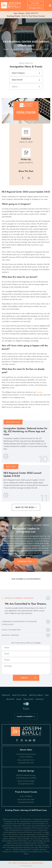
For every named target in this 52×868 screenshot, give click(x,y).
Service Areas (36, 695)
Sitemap (15, 852)
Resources (7, 852)
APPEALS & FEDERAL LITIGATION (19, 598)
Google (22, 740)
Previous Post (13, 422)
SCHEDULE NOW (25, 561)
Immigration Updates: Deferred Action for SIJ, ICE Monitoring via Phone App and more (25, 431)
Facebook (18, 740)
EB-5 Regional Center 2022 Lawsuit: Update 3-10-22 (23, 474)
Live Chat (35, 3)
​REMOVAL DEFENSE (10, 635)
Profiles (6, 695)
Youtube (39, 392)
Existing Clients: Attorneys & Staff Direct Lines (26, 810)
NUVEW (23, 852)
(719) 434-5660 (29, 781)
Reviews (10, 699)
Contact (40, 699)
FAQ (47, 695)
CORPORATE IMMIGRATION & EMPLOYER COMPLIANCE (19, 623)
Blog (19, 699)
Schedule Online (35, 8)
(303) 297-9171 (32, 13)
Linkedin (26, 740)
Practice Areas (20, 695)
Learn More (6, 456)
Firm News (28, 699)
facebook (23, 178)
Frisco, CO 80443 (26, 796)
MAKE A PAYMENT (25, 716)
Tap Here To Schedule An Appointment (26, 864)
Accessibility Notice (35, 852)
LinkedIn (29, 178)
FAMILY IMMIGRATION (11, 630)
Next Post (11, 467)
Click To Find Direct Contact (26, 16)
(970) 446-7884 (29, 799)
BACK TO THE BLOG (25, 507)
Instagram (34, 740)
